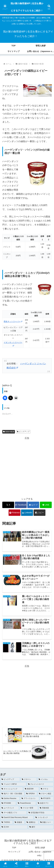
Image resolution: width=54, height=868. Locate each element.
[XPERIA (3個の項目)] (31, 794)
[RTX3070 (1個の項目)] (47, 799)
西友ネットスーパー (13, 321)
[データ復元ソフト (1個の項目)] (13, 813)
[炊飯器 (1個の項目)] (19, 822)
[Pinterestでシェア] (14, 513)
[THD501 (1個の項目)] (7, 822)
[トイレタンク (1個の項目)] (44, 818)
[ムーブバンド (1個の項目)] (10, 808)
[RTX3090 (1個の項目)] (8, 803)
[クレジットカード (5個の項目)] (40, 784)
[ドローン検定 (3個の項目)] (46, 794)
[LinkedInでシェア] (27, 513)
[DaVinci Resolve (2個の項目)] (10, 799)
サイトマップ (14, 852)
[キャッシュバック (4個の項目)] (12, 789)
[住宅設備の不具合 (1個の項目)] (40, 813)
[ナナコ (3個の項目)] (47, 789)
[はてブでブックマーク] (33, 505)
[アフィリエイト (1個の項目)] (30, 799)
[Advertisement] (27, 467)
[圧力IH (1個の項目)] (14, 827)
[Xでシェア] (8, 505)
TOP (14, 848)
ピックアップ (23, 432)
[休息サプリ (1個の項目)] (45, 803)
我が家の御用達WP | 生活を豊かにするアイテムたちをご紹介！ (27, 7)
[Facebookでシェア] (21, 505)
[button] (39, 513)
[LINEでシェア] (46, 505)
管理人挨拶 (40, 848)
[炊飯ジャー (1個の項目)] (46, 822)
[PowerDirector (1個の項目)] (26, 803)
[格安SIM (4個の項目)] (31, 789)
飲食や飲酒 (9, 432)
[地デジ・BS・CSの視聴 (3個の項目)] (12, 794)
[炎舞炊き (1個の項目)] (32, 822)
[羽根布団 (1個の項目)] (46, 808)
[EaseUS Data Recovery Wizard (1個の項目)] (17, 818)
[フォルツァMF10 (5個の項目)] (13, 784)
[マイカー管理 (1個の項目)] (29, 808)
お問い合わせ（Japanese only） (40, 853)
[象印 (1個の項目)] (41, 827)
